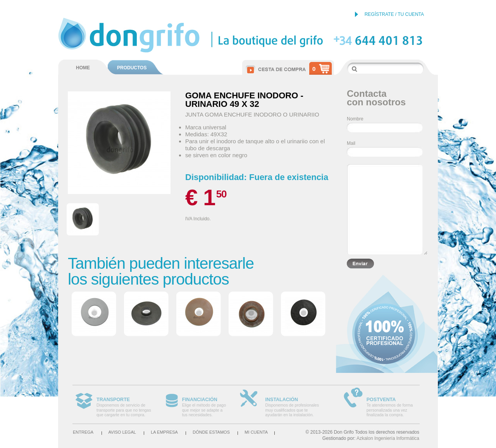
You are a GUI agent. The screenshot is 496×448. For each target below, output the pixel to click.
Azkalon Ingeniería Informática (388, 438)
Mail (351, 143)
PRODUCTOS (132, 68)
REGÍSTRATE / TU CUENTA (394, 14)
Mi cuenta (256, 432)
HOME (83, 68)
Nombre (355, 119)
